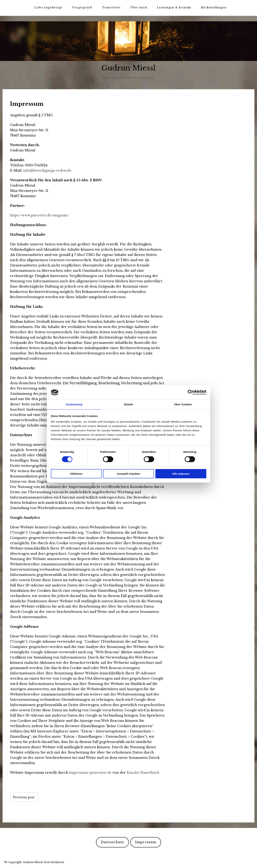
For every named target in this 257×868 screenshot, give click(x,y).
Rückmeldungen (214, 7)
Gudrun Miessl (129, 68)
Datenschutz (112, 842)
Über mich (139, 7)
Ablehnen (76, 474)
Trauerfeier (111, 7)
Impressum (146, 842)
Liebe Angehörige (48, 7)
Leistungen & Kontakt (174, 7)
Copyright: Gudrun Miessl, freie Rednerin (36, 862)
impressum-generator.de (90, 772)
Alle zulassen (181, 474)
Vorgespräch (82, 7)
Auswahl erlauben (128, 474)
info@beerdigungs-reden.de (47, 170)
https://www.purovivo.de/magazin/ (39, 215)
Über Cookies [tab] (183, 404)
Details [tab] (128, 404)
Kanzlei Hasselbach (143, 772)
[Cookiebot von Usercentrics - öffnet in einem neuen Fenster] (190, 392)
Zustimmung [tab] (74, 404)
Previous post (24, 797)
